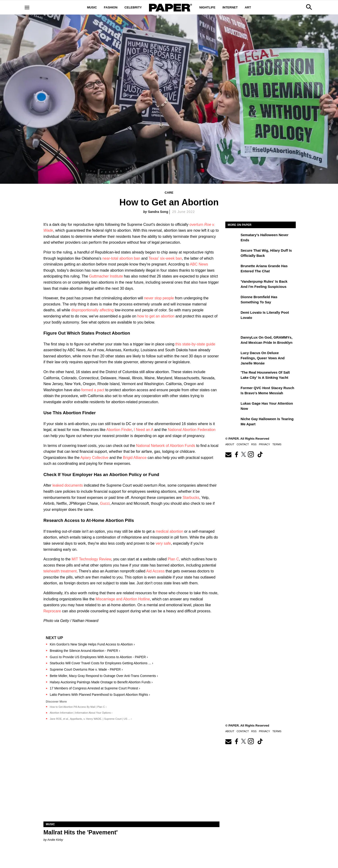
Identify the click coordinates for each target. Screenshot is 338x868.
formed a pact (93, 390)
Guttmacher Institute (106, 276)
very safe (163, 543)
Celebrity (133, 7)
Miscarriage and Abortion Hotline (123, 599)
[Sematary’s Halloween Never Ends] (232, 238)
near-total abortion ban (121, 258)
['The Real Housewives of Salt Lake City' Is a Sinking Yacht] (232, 376)
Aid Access (155, 571)
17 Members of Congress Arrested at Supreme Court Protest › (95, 688)
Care (169, 193)
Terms (277, 444)
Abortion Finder (119, 430)
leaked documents (68, 485)
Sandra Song (158, 212)
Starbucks (191, 498)
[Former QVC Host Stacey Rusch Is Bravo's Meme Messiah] (232, 391)
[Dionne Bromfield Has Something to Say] (232, 300)
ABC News (199, 264)
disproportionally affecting (92, 310)
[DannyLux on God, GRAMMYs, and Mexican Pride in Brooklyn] (232, 341)
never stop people (159, 298)
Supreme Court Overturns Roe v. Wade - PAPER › (86, 669)
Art (248, 7)
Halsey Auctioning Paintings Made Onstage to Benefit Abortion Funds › (101, 682)
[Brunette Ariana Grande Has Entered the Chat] (232, 269)
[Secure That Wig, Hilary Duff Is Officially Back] (232, 254)
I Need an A (144, 430)
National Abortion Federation (192, 430)
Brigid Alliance (135, 458)
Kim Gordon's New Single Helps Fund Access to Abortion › (92, 644)
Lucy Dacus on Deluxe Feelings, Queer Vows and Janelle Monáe (263, 358)
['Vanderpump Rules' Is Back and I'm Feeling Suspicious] (232, 285)
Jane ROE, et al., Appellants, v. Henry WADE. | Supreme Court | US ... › (91, 719)
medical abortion (169, 531)
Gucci (105, 503)
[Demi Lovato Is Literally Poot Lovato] (232, 316)
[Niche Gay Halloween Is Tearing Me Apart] (232, 422)
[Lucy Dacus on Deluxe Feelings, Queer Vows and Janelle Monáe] (232, 356)
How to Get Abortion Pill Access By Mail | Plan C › (78, 707)
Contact (243, 444)
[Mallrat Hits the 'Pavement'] (131, 777)
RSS (254, 444)
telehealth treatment (60, 571)
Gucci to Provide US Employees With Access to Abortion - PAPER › (99, 657)
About (230, 444)
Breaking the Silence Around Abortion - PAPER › (85, 651)
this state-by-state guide (195, 344)
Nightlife (207, 7)
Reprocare (52, 611)
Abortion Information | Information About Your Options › (81, 713)
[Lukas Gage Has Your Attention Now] (232, 407)
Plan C (173, 559)
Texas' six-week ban (165, 258)
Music (92, 7)
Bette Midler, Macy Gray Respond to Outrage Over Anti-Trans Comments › (104, 676)
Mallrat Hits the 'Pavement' (81, 832)
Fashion (111, 7)
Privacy (264, 444)
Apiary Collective (94, 458)
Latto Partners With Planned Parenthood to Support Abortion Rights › (100, 695)
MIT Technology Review (91, 559)
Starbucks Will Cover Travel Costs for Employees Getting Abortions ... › (101, 663)
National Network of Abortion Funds (166, 446)
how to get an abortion (156, 316)
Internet (230, 7)
